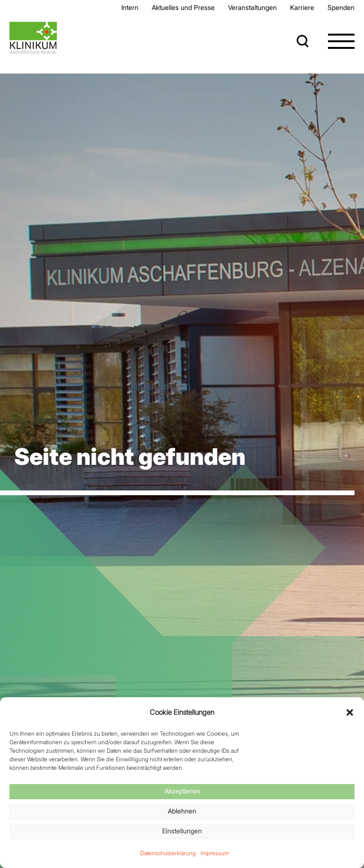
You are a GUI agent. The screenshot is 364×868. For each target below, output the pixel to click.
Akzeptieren (182, 791)
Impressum (215, 853)
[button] (350, 712)
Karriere (302, 7)
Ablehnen (182, 811)
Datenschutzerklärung (168, 853)
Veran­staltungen (252, 7)
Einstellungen (182, 831)
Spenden (341, 7)
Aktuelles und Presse (183, 7)
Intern (130, 7)
